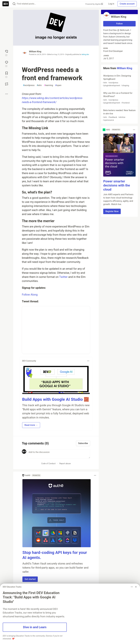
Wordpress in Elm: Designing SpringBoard (119, 81)
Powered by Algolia (94, 4)
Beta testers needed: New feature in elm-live (119, 115)
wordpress (29, 85)
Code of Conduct (48, 464)
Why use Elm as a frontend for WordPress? (119, 98)
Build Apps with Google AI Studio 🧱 (56, 399)
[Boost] (7, 84)
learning (48, 85)
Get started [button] (30, 579)
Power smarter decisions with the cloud (117, 185)
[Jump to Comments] (7, 64)
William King (35, 52)
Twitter (63, 277)
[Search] (14, 4)
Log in (111, 4)
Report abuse (65, 464)
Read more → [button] (31, 425)
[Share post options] (7, 94)
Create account (127, 4)
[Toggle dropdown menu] (88, 361)
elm (39, 85)
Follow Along (30, 295)
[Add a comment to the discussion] (59, 454)
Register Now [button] (112, 211)
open (58, 85)
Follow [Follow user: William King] (119, 24)
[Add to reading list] (7, 75)
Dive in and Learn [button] (35, 627)
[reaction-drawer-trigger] (7, 53)
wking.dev (85, 54)
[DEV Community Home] (6, 4)
